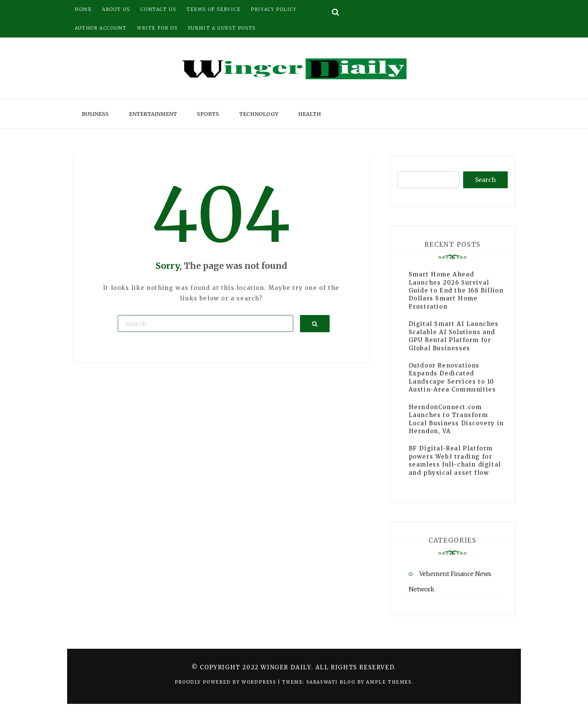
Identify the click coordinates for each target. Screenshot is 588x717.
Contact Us (158, 9)
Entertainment (153, 114)
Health (310, 114)
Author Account (100, 28)
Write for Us (157, 28)
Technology (259, 114)
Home (83, 9)
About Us (116, 9)
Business (95, 114)
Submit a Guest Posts (222, 28)
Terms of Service (214, 9)
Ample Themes (389, 682)
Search (485, 180)
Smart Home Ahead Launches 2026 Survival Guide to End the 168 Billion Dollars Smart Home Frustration (456, 290)
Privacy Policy (274, 9)
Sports (208, 114)
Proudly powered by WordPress (226, 682)
